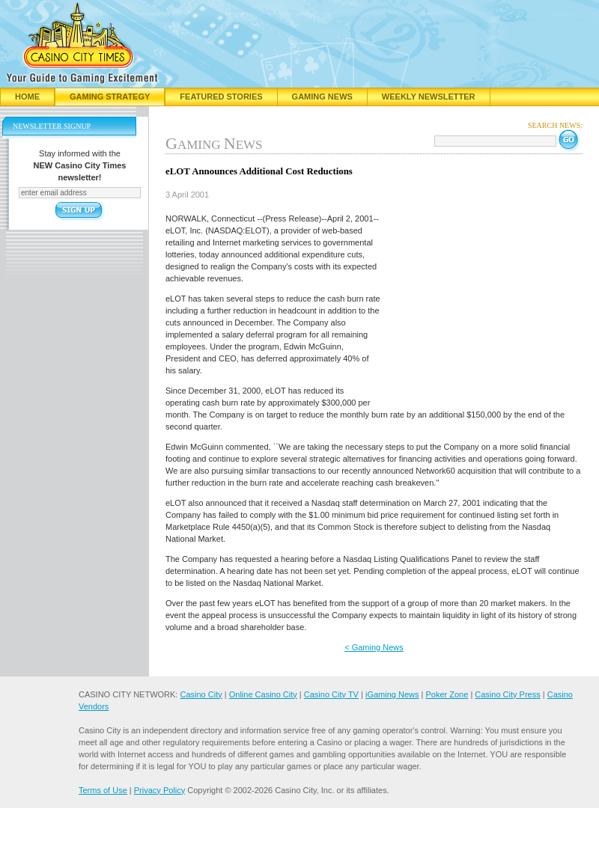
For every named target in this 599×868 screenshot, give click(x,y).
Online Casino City (263, 694)
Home (27, 97)
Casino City (201, 694)
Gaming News (322, 97)
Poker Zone (447, 694)
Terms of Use (103, 790)
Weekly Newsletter (429, 97)
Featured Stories (221, 97)
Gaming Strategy (110, 97)
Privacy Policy (159, 790)
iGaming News (392, 694)
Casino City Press (507, 694)
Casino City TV (331, 694)
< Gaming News (374, 647)
